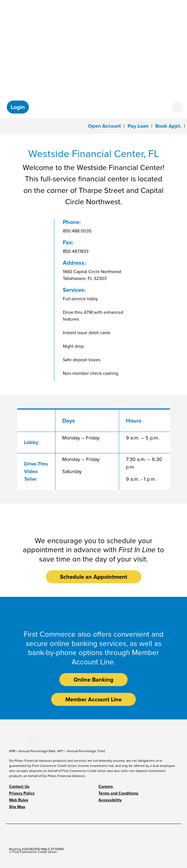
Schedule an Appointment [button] (94, 577)
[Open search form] (177, 107)
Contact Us (19, 787)
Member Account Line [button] (93, 699)
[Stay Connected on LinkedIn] (19, 737)
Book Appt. (168, 126)
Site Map (17, 807)
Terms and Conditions (118, 793)
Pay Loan (138, 126)
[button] (18, 107)
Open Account (104, 126)
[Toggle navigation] (8, 125)
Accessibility (110, 800)
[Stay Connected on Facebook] (9, 737)
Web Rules (19, 800)
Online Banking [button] (93, 680)
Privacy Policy (22, 793)
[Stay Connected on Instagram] (24, 737)
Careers (106, 787)
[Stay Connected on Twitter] (33, 737)
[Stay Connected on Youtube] (14, 737)
